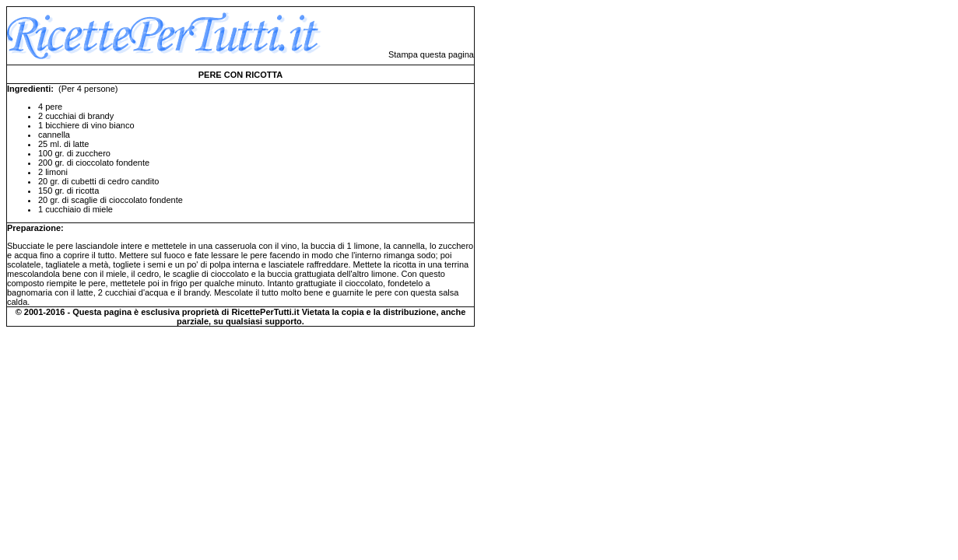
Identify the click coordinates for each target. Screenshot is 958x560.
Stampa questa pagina (431, 54)
